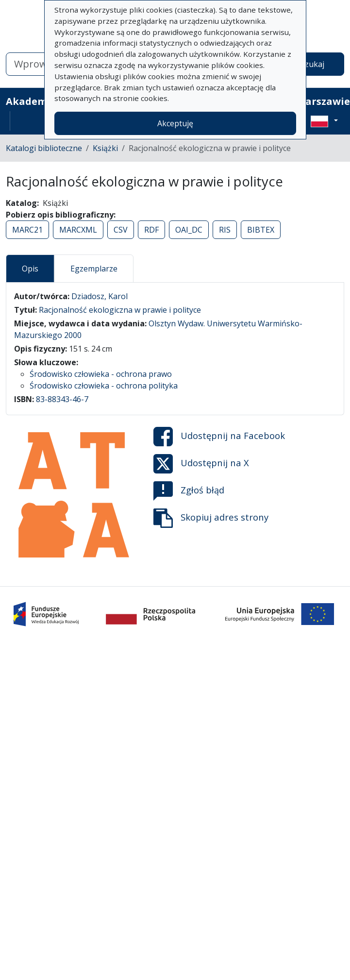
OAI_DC (189, 230)
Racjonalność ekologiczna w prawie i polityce (120, 310)
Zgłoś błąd (189, 491)
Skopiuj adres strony (211, 518)
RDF (151, 230)
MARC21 (27, 230)
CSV (121, 230)
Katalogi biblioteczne (44, 148)
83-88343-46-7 (62, 399)
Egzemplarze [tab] (94, 269)
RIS (225, 230)
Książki (105, 148)
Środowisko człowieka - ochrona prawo (101, 374)
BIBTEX (261, 230)
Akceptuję (175, 123)
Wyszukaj (307, 64)
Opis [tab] (30, 269)
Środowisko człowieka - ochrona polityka (104, 386)
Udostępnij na (219, 437)
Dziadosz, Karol (100, 296)
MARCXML (78, 230)
